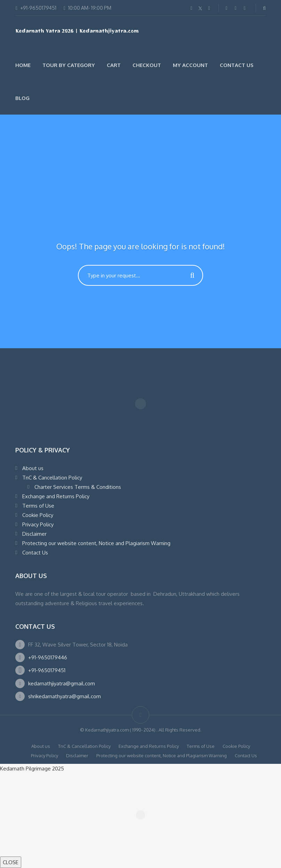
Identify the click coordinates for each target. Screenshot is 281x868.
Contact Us (237, 65)
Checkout (147, 65)
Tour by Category (69, 65)
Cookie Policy (38, 515)
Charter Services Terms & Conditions (78, 487)
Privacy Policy (38, 524)
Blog (22, 98)
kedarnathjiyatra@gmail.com (62, 683)
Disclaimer (34, 534)
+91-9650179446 (48, 657)
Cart (114, 65)
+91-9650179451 (47, 670)
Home (23, 65)
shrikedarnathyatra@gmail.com (65, 696)
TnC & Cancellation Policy (52, 478)
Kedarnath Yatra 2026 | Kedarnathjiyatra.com (77, 32)
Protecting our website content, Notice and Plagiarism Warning (96, 543)
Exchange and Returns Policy (56, 496)
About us (33, 468)
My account (190, 65)
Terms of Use (38, 506)
